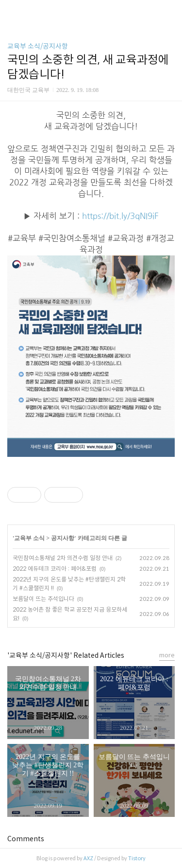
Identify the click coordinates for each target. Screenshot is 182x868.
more (167, 655)
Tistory (137, 858)
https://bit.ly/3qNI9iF (120, 216)
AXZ (88, 858)
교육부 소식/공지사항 (38, 46)
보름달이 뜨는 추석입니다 (43, 599)
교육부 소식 (29, 538)
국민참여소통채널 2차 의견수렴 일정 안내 (63, 558)
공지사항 (63, 538)
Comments (26, 839)
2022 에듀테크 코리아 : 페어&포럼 (55, 569)
